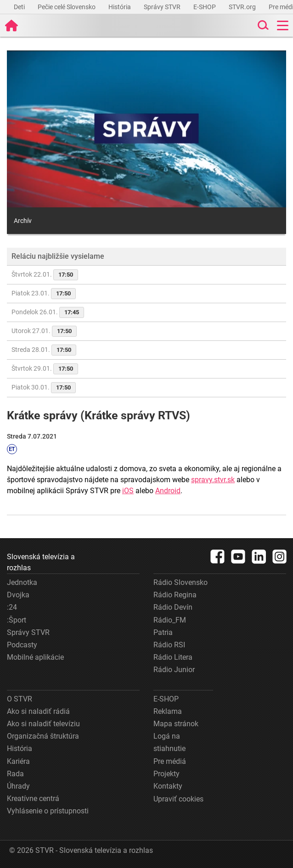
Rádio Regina (175, 595)
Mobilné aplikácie (35, 657)
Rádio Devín (173, 607)
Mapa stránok (176, 724)
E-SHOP (205, 7)
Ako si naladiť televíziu (43, 724)
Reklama (168, 711)
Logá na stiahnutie (169, 742)
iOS (128, 491)
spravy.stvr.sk (213, 480)
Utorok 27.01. (44, 331)
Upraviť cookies (178, 799)
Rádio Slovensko (180, 582)
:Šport (17, 620)
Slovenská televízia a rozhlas (41, 562)
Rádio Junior (174, 670)
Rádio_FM (170, 620)
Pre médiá (170, 761)
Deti (20, 7)
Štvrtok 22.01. (45, 275)
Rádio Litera (173, 657)
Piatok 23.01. (44, 294)
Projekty (166, 774)
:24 (12, 607)
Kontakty (168, 786)
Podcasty (22, 645)
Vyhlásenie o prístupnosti (48, 811)
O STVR (20, 699)
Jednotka (22, 582)
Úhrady (18, 786)
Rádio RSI (169, 645)
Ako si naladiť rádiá (38, 711)
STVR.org (243, 7)
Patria (163, 632)
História (120, 7)
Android (168, 491)
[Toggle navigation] (283, 25)
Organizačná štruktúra (43, 736)
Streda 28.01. (44, 350)
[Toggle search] (262, 25)
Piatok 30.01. (44, 388)
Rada (15, 774)
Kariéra (18, 761)
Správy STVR (163, 7)
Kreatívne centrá (33, 798)
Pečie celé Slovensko (67, 7)
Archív (23, 221)
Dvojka (18, 595)
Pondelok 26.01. (48, 312)
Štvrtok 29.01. (45, 369)
